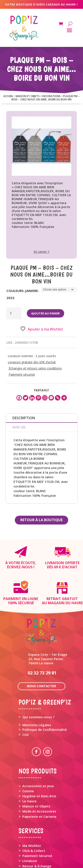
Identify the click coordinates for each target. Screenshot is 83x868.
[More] (64, 398)
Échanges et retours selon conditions (35, 368)
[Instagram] (45, 398)
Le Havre (29, 769)
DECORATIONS (51, 96)
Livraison (30, 829)
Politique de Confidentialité (45, 698)
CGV (26, 703)
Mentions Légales (37, 693)
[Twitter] (26, 398)
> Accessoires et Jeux (36, 754)
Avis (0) (19, 427)
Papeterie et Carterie (39, 785)
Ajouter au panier (45, 313)
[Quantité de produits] (14, 313)
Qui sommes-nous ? (38, 685)
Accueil (8, 96)
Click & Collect (34, 819)
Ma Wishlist (32, 814)
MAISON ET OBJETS (28, 96)
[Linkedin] (32, 398)
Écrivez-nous (20, 567)
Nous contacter (41, 654)
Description (24, 418)
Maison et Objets (36, 774)
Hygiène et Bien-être (39, 764)
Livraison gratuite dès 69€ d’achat (32, 362)
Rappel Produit (34, 839)
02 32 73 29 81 (42, 641)
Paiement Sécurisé (37, 824)
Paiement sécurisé (22, 374)
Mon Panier (31, 847)
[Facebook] (19, 398)
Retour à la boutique (41, 520)
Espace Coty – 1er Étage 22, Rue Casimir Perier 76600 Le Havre (48, 627)
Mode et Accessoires (39, 779)
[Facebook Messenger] (51, 398)
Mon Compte (33, 852)
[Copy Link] (58, 398)
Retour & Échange (37, 834)
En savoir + (42, 252)
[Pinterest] (38, 398)
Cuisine (28, 759)
